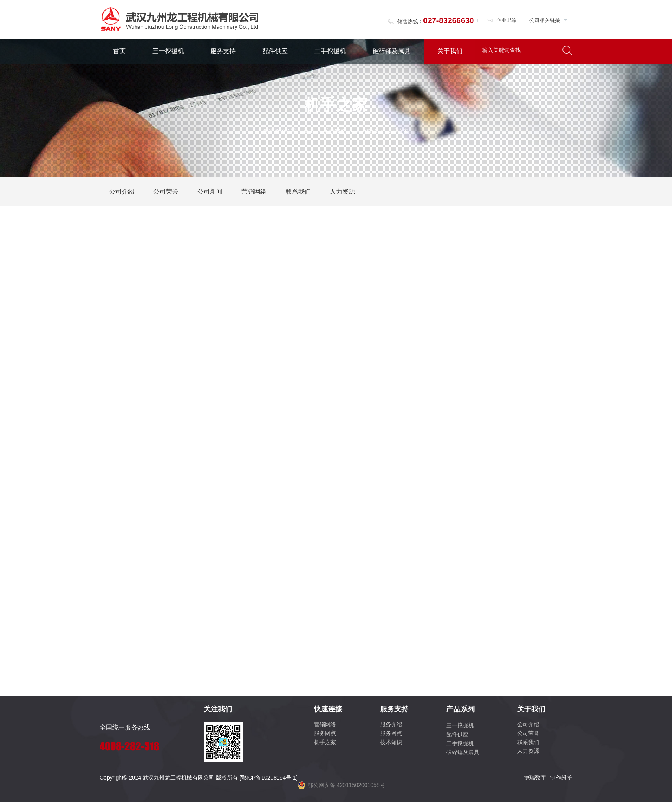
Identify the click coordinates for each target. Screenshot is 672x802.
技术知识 (391, 742)
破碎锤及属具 (392, 51)
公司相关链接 (549, 20)
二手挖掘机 (330, 51)
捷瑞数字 (535, 778)
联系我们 (298, 192)
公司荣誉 (166, 192)
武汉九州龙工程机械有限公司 (178, 778)
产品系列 (460, 709)
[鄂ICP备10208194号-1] (269, 778)
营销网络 (254, 192)
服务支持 (223, 51)
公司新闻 (210, 192)
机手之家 (325, 742)
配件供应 (275, 51)
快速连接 (328, 709)
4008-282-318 (129, 746)
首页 (119, 51)
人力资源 (366, 131)
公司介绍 (122, 192)
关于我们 (450, 51)
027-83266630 (448, 20)
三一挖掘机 (168, 51)
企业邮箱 (502, 20)
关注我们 (218, 709)
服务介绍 (391, 724)
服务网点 (325, 733)
